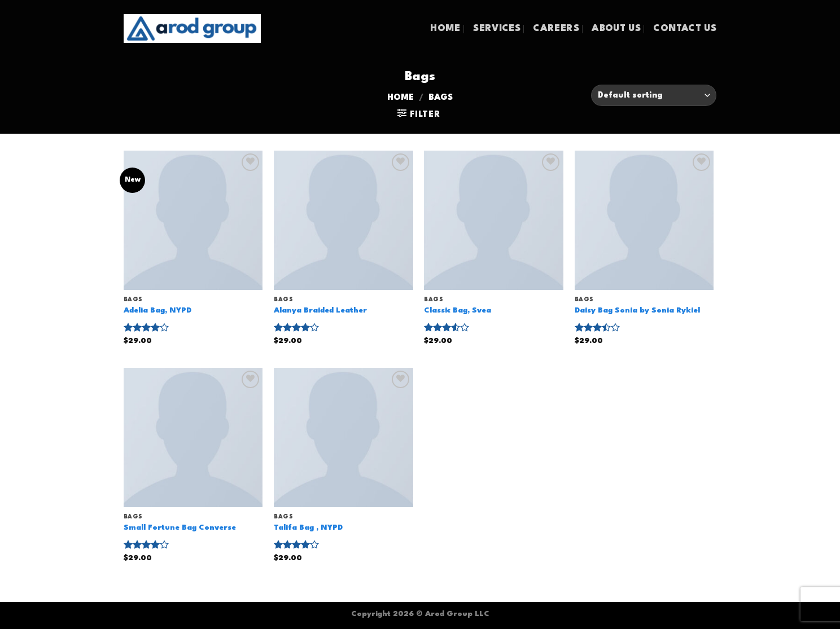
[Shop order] (654, 96)
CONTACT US (685, 29)
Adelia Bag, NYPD (158, 311)
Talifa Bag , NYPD (308, 528)
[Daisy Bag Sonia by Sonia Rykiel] (644, 220)
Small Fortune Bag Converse (180, 528)
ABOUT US (616, 29)
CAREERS (556, 29)
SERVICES (497, 29)
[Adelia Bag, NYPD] (193, 220)
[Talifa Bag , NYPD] (344, 437)
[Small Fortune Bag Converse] (193, 437)
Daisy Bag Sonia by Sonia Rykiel (637, 311)
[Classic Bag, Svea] (494, 220)
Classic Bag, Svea (458, 311)
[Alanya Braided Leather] (344, 220)
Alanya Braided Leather (320, 311)
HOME (445, 29)
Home (401, 98)
